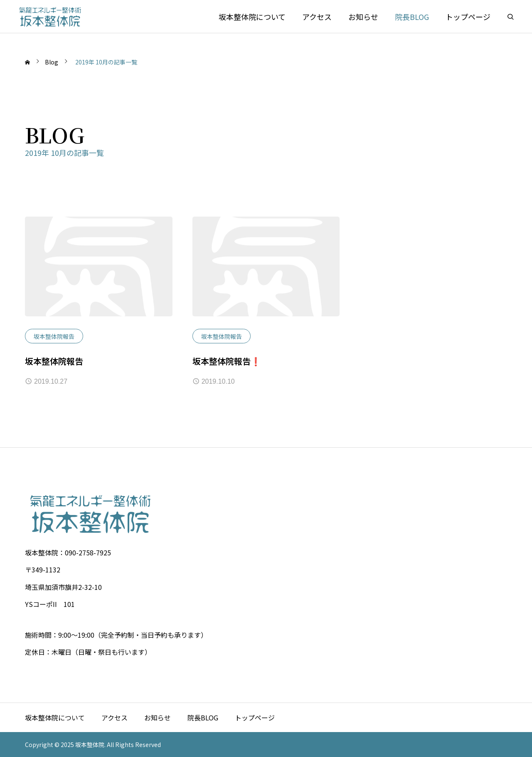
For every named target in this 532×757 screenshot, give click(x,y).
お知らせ (363, 17)
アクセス (317, 17)
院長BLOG (412, 17)
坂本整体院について (252, 17)
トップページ (468, 17)
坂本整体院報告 (54, 336)
